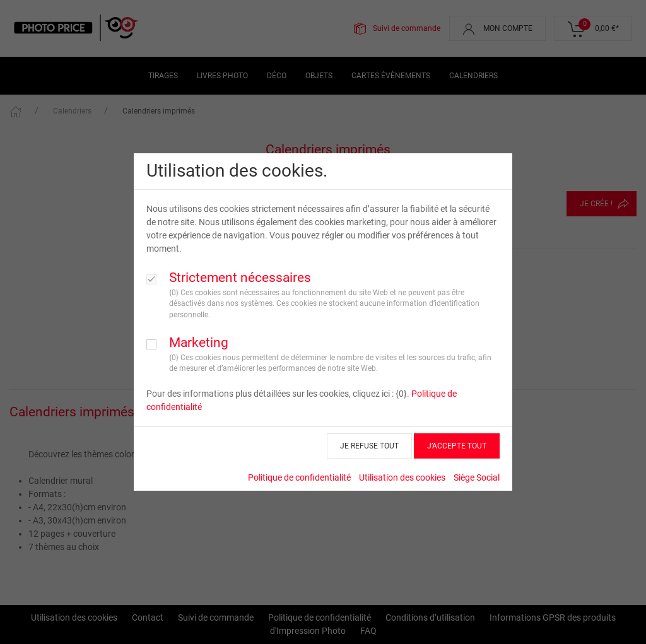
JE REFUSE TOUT (369, 446)
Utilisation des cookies (402, 477)
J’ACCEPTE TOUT (457, 446)
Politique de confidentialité (299, 477)
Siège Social (477, 477)
